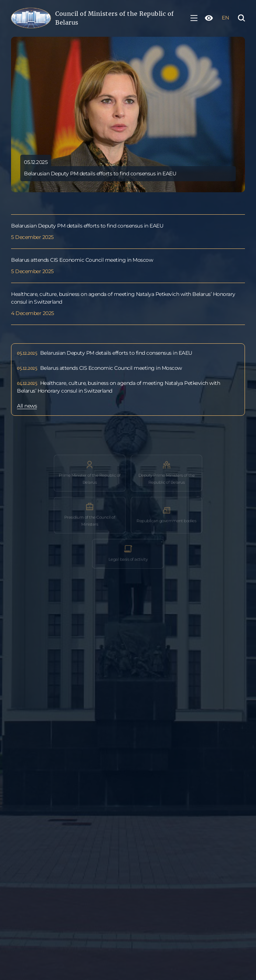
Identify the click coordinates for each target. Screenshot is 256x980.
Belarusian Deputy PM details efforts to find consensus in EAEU (87, 226)
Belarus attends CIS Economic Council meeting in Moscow (82, 260)
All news (27, 406)
